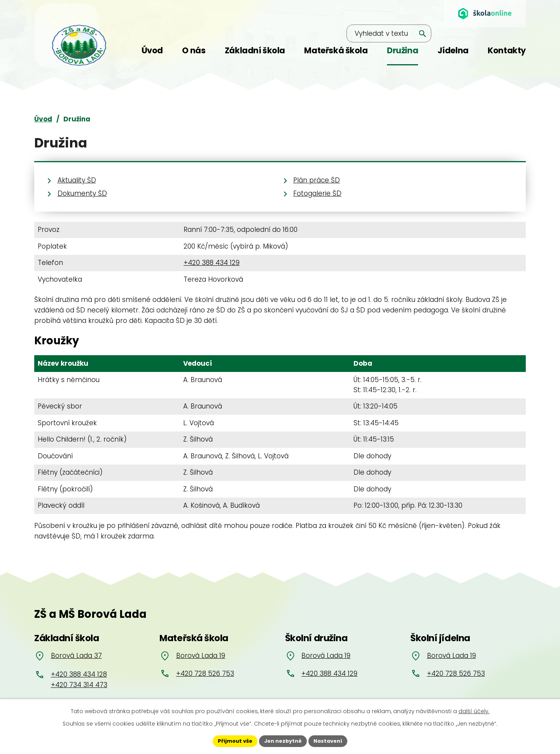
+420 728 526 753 (205, 673)
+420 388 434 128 (79, 674)
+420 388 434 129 (212, 263)
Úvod (43, 119)
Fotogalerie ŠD (317, 193)
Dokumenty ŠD (82, 193)
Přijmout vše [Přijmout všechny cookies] (232, 740)
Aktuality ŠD (77, 180)
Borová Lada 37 (76, 656)
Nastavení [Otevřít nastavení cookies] (331, 740)
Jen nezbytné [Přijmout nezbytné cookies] (283, 740)
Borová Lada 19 (201, 656)
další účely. (474, 710)
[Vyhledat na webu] (376, 14)
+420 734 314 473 (79, 685)
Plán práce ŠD (317, 180)
